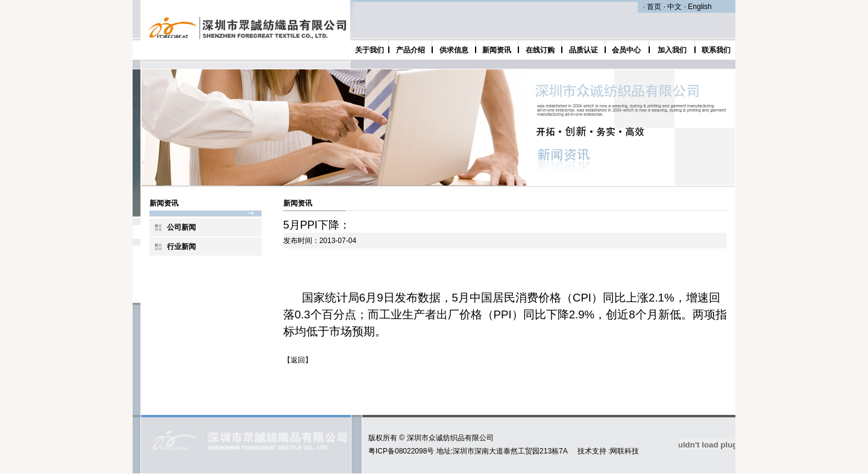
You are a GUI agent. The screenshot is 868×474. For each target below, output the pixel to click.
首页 (654, 7)
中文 (675, 7)
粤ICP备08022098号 (401, 451)
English (700, 7)
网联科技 (624, 451)
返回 (298, 360)
